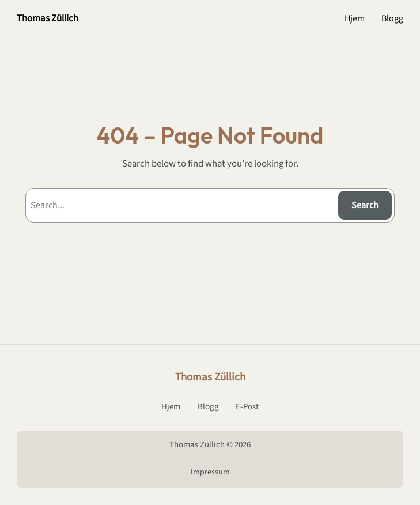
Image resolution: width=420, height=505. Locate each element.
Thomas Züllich (48, 18)
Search (365, 205)
